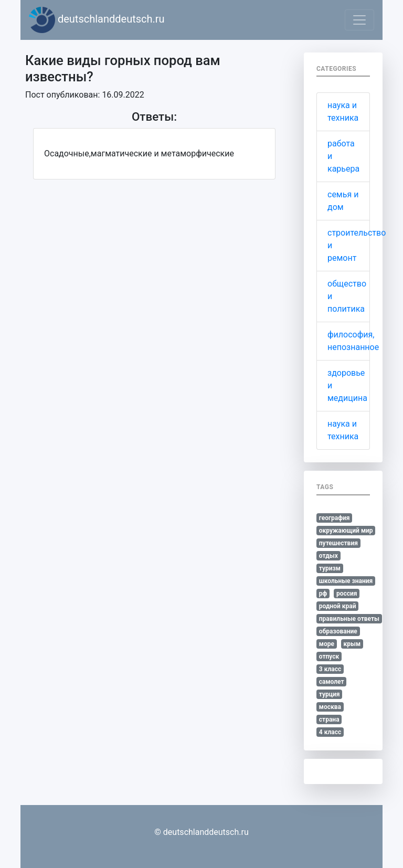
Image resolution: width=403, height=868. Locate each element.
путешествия (338, 543)
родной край (338, 606)
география (335, 518)
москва (330, 707)
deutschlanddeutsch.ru (97, 20)
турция (330, 694)
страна (329, 719)
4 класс (330, 732)
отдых (328, 556)
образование (338, 631)
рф (323, 594)
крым (352, 644)
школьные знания (346, 581)
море (327, 644)
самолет (332, 682)
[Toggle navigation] (359, 20)
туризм (330, 568)
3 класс (330, 669)
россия (347, 594)
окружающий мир (346, 531)
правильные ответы (349, 619)
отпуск (329, 657)
